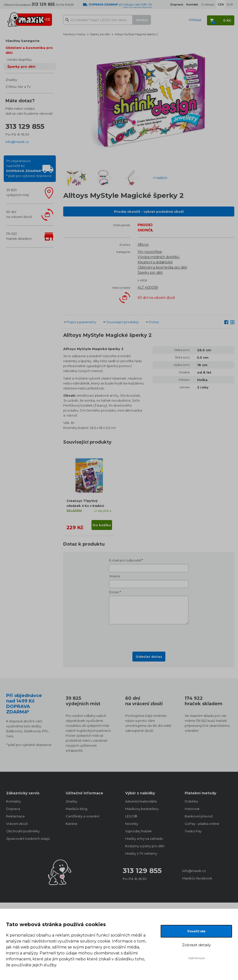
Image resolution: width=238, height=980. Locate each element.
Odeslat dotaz (149, 657)
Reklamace (15, 816)
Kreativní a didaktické (155, 262)
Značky (11, 80)
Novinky (132, 824)
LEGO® (131, 816)
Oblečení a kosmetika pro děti (29, 50)
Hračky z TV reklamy (141, 853)
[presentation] (149, 636)
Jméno (115, 576)
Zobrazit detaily (196, 945)
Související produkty (123, 322)
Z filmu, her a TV (18, 87)
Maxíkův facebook (197, 878)
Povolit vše (196, 931)
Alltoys (143, 245)
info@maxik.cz (17, 142)
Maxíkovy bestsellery (142, 809)
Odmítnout (196, 958)
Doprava (13, 809)
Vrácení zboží (17, 824)
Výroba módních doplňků (158, 257)
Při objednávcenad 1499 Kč (29, 168)
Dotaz (154, 322)
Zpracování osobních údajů (28, 839)
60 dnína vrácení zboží (19, 214)
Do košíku (102, 525)
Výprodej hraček (138, 831)
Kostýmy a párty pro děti (145, 846)
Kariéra (71, 824)
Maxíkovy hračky (74, 34)
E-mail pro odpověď (125, 560)
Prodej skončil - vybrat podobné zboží (149, 211)
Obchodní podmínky (23, 831)
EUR (230, 4)
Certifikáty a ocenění (82, 816)
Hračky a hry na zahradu (144, 839)
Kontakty (14, 801)
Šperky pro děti (21, 67)
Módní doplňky (20, 60)
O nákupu (208, 4)
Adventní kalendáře (141, 801)
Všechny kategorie (22, 41)
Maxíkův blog (76, 809)
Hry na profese (150, 252)
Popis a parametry (82, 322)
